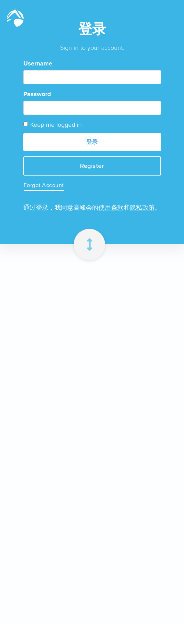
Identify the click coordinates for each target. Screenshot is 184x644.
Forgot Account (44, 185)
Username (38, 63)
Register (92, 166)
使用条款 (111, 208)
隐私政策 (142, 208)
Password (37, 94)
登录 (92, 142)
